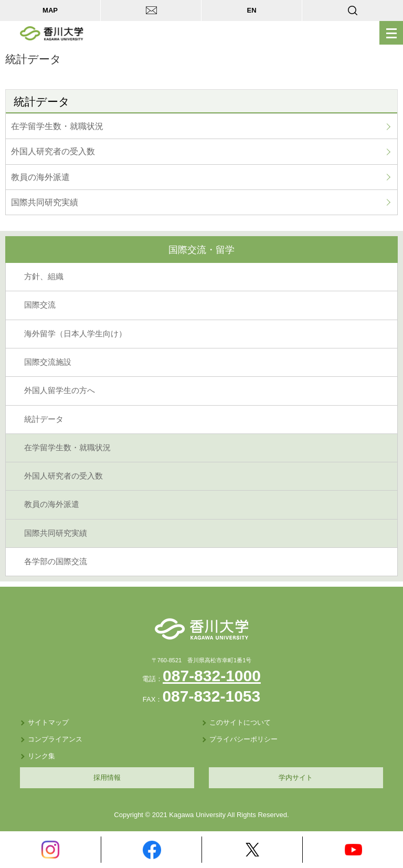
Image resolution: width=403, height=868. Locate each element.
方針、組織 (44, 277)
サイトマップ (48, 722)
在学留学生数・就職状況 (57, 126)
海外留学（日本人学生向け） (75, 334)
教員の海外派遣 (40, 177)
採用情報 (107, 777)
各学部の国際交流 (56, 562)
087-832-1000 (212, 676)
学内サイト (296, 777)
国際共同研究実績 (45, 202)
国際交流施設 (48, 362)
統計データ (44, 419)
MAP (50, 10)
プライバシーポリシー (243, 739)
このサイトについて (240, 722)
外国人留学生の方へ (60, 390)
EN (251, 10)
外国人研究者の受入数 (53, 151)
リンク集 (41, 756)
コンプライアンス (55, 739)
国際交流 (40, 305)
